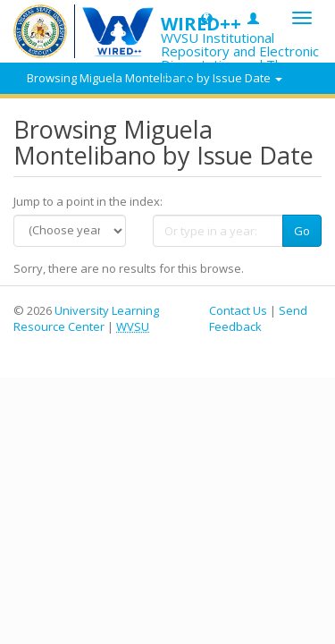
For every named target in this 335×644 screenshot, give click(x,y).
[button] (207, 17)
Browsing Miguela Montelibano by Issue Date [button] (155, 78)
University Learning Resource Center (86, 319)
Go (302, 231)
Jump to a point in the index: (88, 201)
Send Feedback (258, 319)
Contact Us (238, 310)
